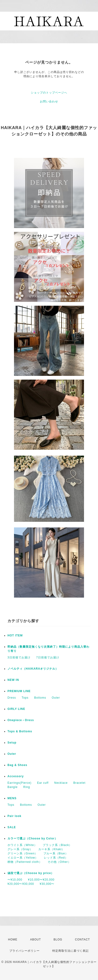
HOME (13, 940)
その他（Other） (59, 862)
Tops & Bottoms (20, 731)
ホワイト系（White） (22, 845)
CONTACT (82, 940)
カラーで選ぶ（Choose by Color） (33, 838)
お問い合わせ (49, 102)
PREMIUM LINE (19, 691)
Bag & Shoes (17, 765)
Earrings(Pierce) (19, 783)
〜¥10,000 (15, 880)
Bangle (12, 787)
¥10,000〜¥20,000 (41, 880)
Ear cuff (43, 783)
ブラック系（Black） (57, 845)
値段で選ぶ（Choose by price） (31, 873)
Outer (56, 698)
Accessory (16, 776)
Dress (12, 698)
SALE (12, 827)
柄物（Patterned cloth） (25, 862)
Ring (27, 787)
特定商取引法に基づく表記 (70, 951)
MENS (12, 798)
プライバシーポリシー (24, 951)
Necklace (61, 783)
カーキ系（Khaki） (51, 849)
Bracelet (79, 783)
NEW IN (13, 680)
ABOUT (35, 940)
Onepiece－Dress (21, 720)
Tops (25, 698)
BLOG (58, 940)
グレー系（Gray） (20, 849)
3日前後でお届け (19, 657)
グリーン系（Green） (23, 853)
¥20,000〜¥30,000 (21, 884)
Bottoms (40, 698)
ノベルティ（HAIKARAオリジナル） (33, 669)
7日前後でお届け (48, 657)
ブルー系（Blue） (56, 853)
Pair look (14, 816)
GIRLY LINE (16, 709)
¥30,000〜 (47, 884)
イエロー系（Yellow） (23, 858)
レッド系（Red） (56, 858)
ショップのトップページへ (49, 93)
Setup (12, 743)
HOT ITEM (15, 635)
